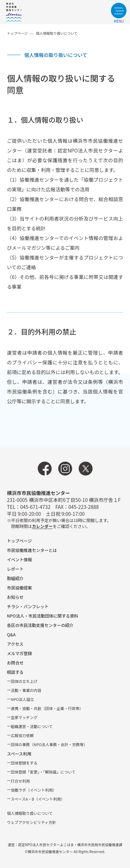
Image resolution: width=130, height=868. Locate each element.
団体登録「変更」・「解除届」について (43, 772)
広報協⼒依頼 (22, 735)
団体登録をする (24, 763)
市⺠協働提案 (19, 588)
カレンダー (42, 526)
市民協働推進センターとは (32, 550)
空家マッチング (24, 717)
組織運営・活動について (32, 726)
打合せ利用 (20, 781)
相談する (15, 672)
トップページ (17, 33)
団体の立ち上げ (24, 681)
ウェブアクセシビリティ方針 (32, 822)
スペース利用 (19, 754)
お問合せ (15, 663)
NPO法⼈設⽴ (22, 699)
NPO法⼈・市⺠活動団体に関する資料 (43, 616)
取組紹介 (15, 578)
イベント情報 (19, 559)
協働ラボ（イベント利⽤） (34, 790)
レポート (15, 569)
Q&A (11, 634)
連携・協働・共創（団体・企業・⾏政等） (47, 708)
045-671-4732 (35, 507)
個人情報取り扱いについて (30, 813)
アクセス (15, 644)
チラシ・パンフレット (28, 606)
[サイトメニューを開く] (119, 13)
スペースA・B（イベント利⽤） (38, 799)
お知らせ (15, 597)
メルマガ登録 (19, 653)
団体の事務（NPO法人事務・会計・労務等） (49, 744)
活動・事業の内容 (26, 690)
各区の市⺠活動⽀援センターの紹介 (40, 625)
